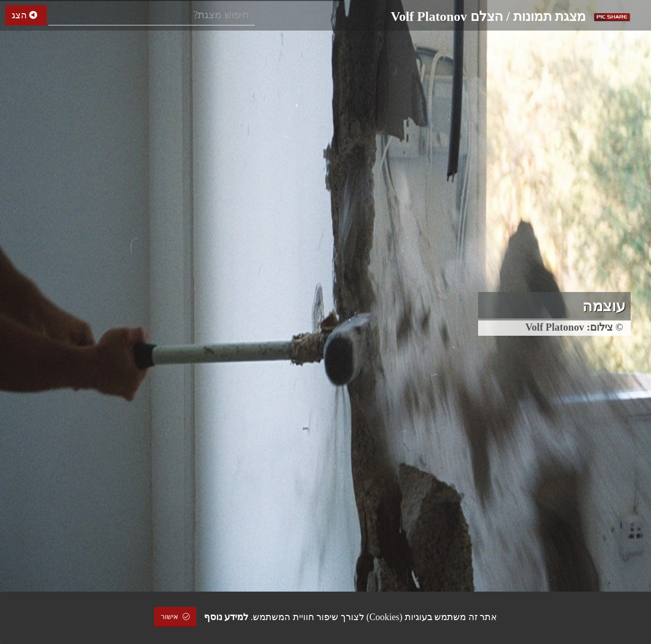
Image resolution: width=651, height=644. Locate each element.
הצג (26, 15)
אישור (175, 617)
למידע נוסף (226, 617)
